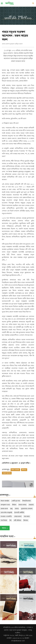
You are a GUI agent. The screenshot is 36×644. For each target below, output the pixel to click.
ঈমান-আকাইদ (15, 470)
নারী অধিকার (17, 520)
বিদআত (26, 520)
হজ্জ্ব (11, 509)
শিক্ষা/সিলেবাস (27, 501)
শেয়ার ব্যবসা (18, 516)
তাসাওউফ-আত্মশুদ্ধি (6, 513)
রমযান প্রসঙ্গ (4, 509)
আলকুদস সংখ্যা (5, 505)
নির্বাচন (14, 505)
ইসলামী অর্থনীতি (19, 513)
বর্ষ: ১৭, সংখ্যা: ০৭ (18, 17)
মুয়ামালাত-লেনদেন (27, 509)
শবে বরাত (27, 516)
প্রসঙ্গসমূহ (5, 495)
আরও (5, 528)
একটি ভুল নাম (16, 501)
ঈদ (10, 520)
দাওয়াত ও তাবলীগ (6, 516)
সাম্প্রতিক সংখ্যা (8, 536)
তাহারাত (31, 505)
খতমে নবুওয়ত (7, 473)
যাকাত (17, 509)
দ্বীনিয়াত (24, 470)
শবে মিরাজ (4, 520)
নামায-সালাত (22, 505)
